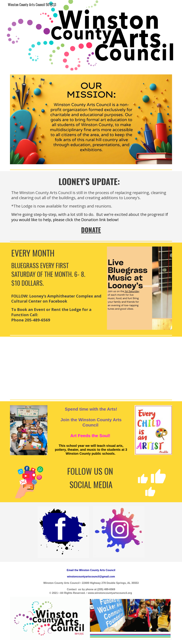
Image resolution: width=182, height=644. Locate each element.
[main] (91, 205)
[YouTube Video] (91, 367)
